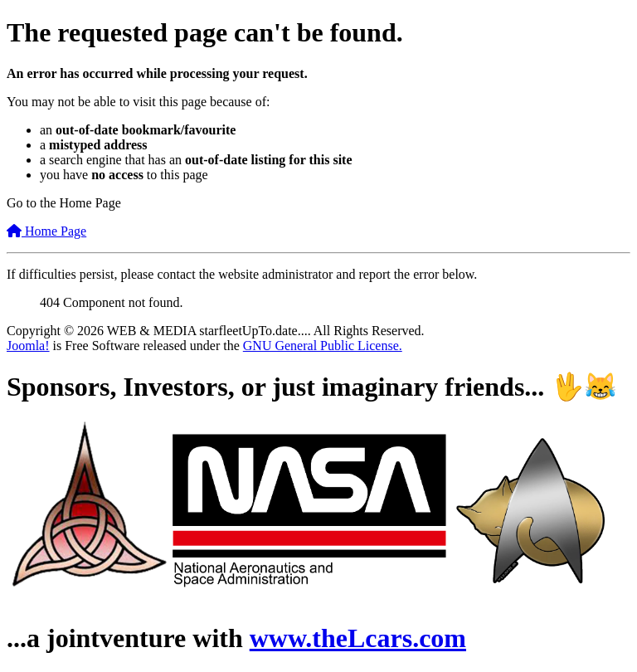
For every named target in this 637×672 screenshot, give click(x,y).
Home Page (46, 231)
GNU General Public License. (323, 346)
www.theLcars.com (358, 638)
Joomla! (28, 346)
